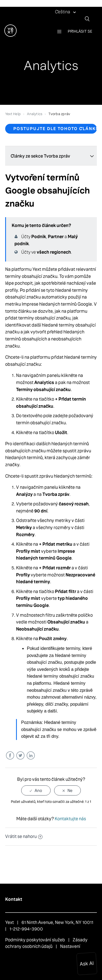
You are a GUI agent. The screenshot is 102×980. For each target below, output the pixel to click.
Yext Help (13, 114)
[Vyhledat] (89, 19)
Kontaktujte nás (70, 819)
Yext (10, 922)
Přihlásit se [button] (80, 31)
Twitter (20, 756)
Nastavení (70, 946)
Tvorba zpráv (59, 114)
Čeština (63, 12)
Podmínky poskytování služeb (35, 940)
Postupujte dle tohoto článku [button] (55, 129)
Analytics (35, 114)
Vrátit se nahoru (24, 836)
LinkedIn (31, 756)
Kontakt (14, 899)
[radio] (36, 790)
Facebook (10, 756)
